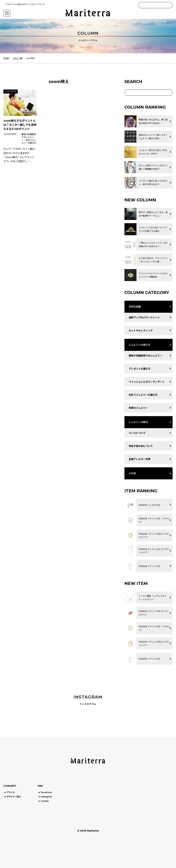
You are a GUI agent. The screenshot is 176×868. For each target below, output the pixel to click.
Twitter (45, 801)
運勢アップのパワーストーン (144, 317)
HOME (6, 58)
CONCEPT (10, 786)
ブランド (11, 792)
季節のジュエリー (138, 408)
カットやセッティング (141, 330)
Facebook (46, 792)
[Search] (169, 5)
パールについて (137, 433)
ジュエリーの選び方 (139, 345)
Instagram (46, 797)
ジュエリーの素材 (138, 422)
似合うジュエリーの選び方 (143, 395)
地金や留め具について (141, 446)
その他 (132, 473)
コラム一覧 (17, 58)
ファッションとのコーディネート (147, 382)
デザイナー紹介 (14, 797)
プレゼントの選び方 (140, 369)
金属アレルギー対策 (140, 459)
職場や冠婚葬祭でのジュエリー (145, 355)
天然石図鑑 (135, 307)
